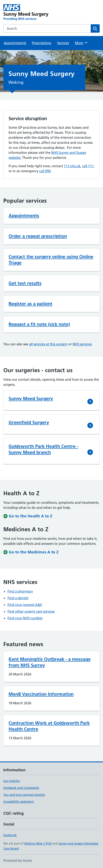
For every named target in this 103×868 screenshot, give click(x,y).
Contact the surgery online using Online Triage (51, 260)
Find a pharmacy (20, 591)
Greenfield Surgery (29, 422)
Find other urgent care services (31, 611)
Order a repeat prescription (38, 236)
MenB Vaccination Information (41, 694)
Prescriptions (42, 43)
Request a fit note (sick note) (39, 324)
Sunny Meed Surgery (31, 399)
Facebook (10, 835)
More (81, 43)
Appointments (15, 43)
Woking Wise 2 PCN (38, 844)
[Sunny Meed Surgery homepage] (32, 13)
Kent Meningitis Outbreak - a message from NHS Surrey (50, 662)
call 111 (88, 166)
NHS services (82, 344)
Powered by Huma (18, 860)
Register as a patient (30, 304)
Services (63, 43)
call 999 (45, 171)
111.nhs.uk (72, 166)
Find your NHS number (25, 618)
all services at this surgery (48, 344)
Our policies (11, 781)
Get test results (25, 283)
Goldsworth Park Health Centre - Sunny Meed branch (43, 449)
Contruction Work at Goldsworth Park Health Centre (49, 726)
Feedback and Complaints (21, 788)
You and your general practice (24, 795)
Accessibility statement (19, 802)
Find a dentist (18, 598)
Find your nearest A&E (25, 605)
